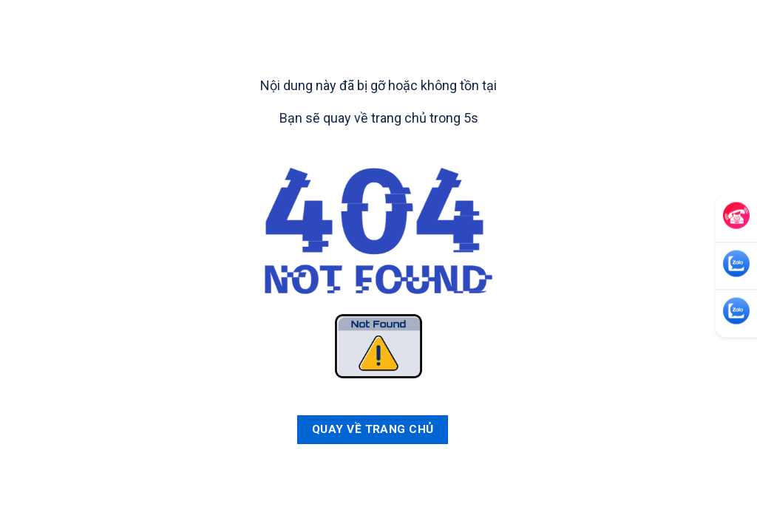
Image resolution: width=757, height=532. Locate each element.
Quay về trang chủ (373, 429)
